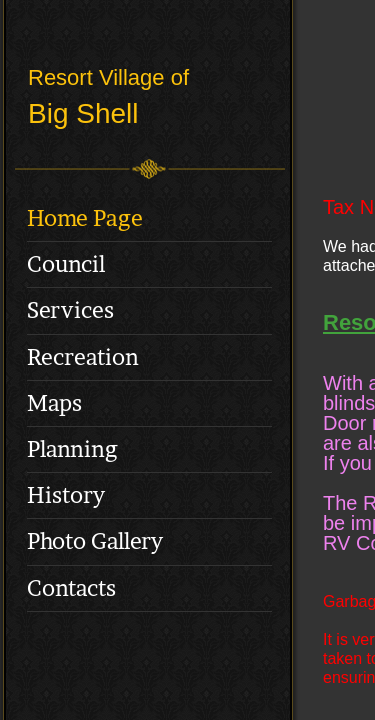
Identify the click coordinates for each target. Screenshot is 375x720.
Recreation (83, 357)
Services (70, 310)
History (66, 495)
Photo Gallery (95, 541)
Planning (72, 449)
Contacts (71, 588)
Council (66, 264)
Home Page (85, 218)
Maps (54, 403)
